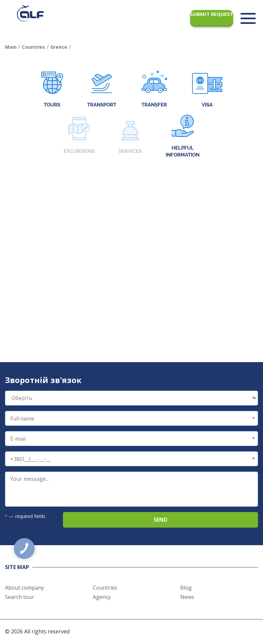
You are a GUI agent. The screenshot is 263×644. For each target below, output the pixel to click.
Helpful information (183, 136)
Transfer (154, 90)
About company (25, 588)
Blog (186, 588)
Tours (52, 90)
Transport (102, 90)
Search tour (20, 597)
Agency (102, 597)
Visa (207, 90)
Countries (105, 588)
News (187, 597)
